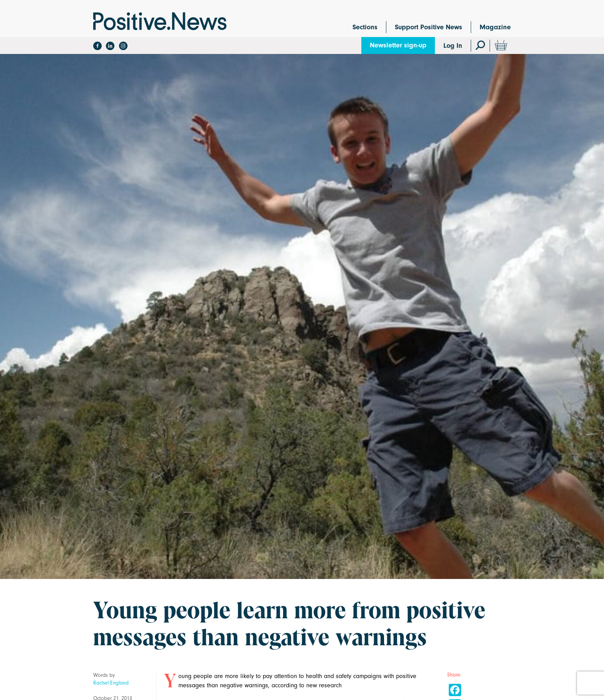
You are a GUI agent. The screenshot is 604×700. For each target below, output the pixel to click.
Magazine (495, 27)
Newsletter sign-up (398, 45)
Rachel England (111, 683)
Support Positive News (429, 27)
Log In (453, 46)
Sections (365, 27)
